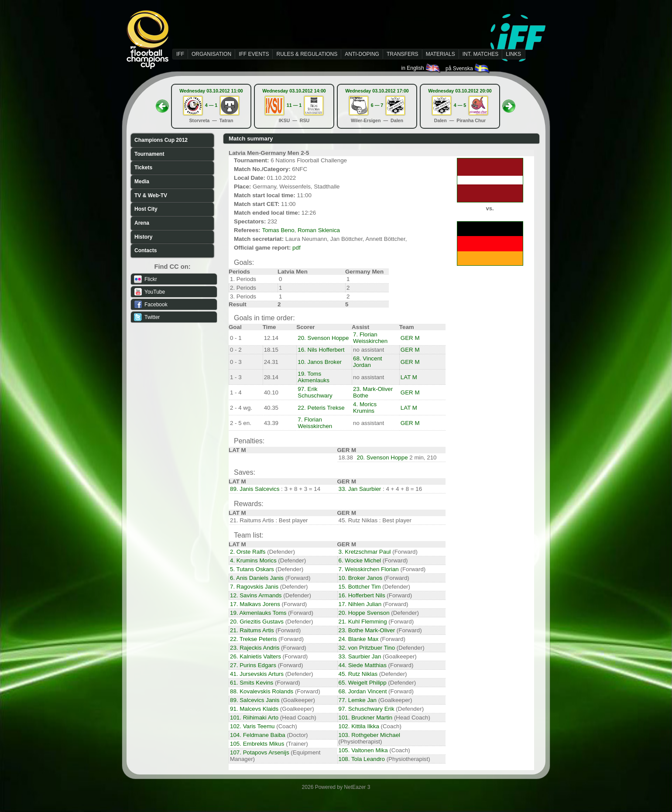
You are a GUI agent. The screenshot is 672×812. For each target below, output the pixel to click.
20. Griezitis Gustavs (257, 622)
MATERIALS (441, 54)
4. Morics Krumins (365, 408)
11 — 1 (294, 105)
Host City (146, 209)
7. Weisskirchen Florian (369, 569)
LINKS (513, 54)
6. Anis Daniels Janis (257, 578)
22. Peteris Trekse (321, 408)
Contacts (146, 250)
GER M (410, 338)
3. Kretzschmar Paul (365, 552)
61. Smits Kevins (252, 683)
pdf (297, 248)
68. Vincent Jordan (367, 362)
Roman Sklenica (319, 230)
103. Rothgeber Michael (370, 735)
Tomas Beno (278, 230)
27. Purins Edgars (253, 665)
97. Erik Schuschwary (315, 392)
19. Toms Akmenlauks (314, 377)
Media (142, 182)
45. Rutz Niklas (358, 674)
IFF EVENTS (254, 54)
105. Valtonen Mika (363, 750)
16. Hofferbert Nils (362, 595)
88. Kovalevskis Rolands (262, 691)
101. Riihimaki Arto (254, 718)
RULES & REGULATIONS (307, 54)
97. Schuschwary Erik (367, 709)
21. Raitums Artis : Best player (269, 520)
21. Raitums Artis (252, 630)
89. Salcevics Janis (255, 700)
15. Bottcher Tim (360, 587)
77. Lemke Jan (358, 700)
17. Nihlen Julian (360, 604)
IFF (180, 54)
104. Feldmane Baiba (258, 735)
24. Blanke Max (359, 639)
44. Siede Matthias (363, 665)
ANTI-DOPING (362, 54)
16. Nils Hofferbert (321, 350)
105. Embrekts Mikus (257, 744)
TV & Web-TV (151, 195)
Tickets (143, 168)
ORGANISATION (211, 54)
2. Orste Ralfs (248, 552)
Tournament (149, 154)
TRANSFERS (403, 54)
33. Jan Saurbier (360, 489)
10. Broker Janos (361, 578)
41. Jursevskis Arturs (257, 674)
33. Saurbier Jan (360, 656)
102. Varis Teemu (252, 726)
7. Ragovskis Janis (254, 587)
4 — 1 (211, 105)
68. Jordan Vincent (363, 691)
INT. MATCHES (480, 54)
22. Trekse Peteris (253, 639)
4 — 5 (460, 105)
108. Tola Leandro (362, 759)
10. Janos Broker (320, 362)
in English (421, 68)
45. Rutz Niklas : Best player (375, 520)
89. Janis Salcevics (255, 489)
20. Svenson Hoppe (323, 338)
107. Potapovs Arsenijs (260, 752)
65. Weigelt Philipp (363, 683)
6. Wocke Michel (360, 560)
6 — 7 (377, 105)
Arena (142, 223)
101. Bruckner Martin (366, 718)
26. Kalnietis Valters (255, 656)
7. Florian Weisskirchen (370, 338)
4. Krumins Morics (253, 560)
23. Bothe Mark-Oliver (367, 630)
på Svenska (468, 69)
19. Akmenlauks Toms (258, 613)
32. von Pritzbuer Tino (367, 648)
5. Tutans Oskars (252, 569)
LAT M (409, 377)
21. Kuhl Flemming (363, 622)
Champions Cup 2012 (161, 140)
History (143, 237)
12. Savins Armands (256, 595)
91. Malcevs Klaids (254, 709)
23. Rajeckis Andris (255, 648)
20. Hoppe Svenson (364, 613)
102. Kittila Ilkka (359, 726)
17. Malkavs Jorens (255, 604)
